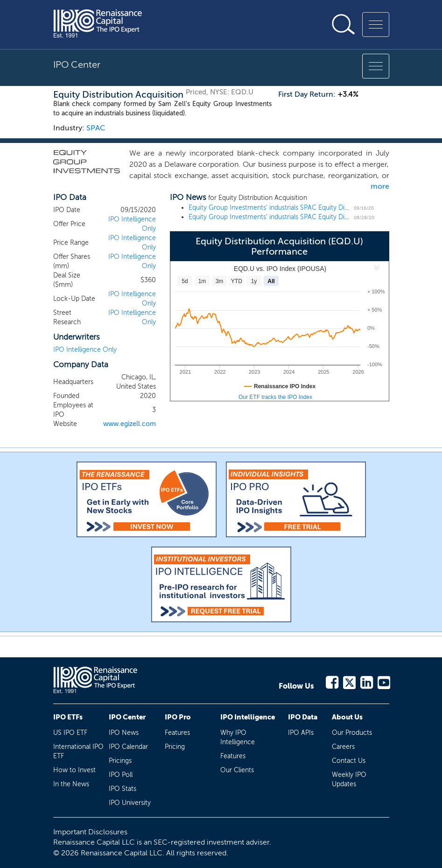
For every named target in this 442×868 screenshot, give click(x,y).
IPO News (124, 733)
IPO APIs (301, 733)
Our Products (352, 733)
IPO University (130, 803)
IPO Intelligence (248, 717)
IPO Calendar (128, 747)
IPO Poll (121, 775)
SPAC (96, 128)
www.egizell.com (130, 424)
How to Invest (74, 770)
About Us (347, 717)
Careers (343, 747)
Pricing (175, 747)
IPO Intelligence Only (85, 350)
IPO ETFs (68, 717)
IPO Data (303, 717)
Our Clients (237, 770)
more (380, 186)
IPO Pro (178, 717)
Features (177, 733)
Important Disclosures (90, 832)
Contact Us (349, 761)
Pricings (120, 761)
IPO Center (127, 717)
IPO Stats (123, 789)
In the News (71, 784)
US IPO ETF (70, 733)
